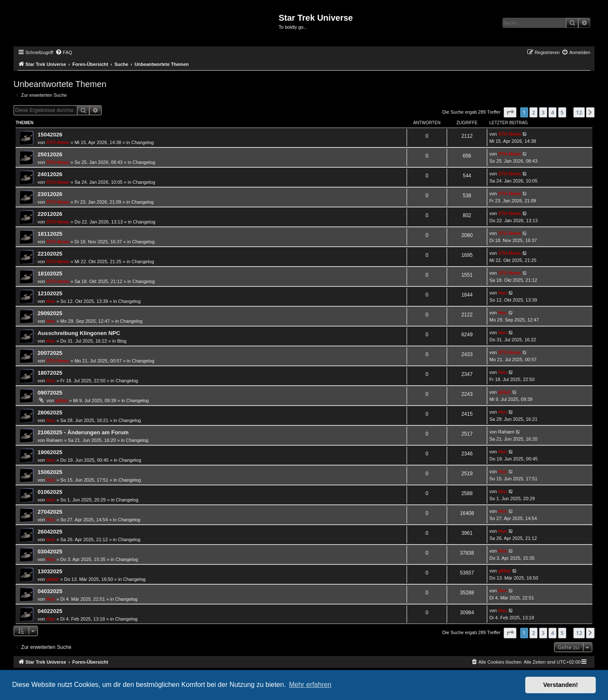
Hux (51, 301)
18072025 (50, 373)
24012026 (50, 174)
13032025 (50, 571)
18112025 (50, 234)
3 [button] (543, 112)
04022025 (50, 611)
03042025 (50, 552)
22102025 (50, 254)
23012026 (50, 194)
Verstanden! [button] (561, 685)
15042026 (50, 135)
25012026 (50, 154)
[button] (510, 112)
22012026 (50, 214)
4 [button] (552, 112)
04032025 (50, 591)
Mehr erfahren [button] (310, 685)
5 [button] (562, 112)
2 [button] (533, 112)
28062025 (50, 413)
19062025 (50, 452)
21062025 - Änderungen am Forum (83, 432)
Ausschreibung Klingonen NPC (79, 333)
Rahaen (55, 440)
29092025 (50, 313)
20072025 (50, 353)
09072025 (50, 393)
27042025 (50, 512)
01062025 (50, 492)
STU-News (58, 142)
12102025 (50, 293)
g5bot (62, 400)
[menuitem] (64, 52)
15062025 (50, 472)
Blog (122, 341)
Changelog (142, 142)
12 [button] (579, 112)
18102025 (50, 274)
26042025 (50, 532)
